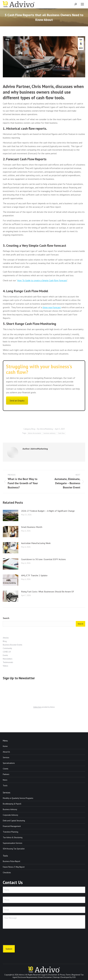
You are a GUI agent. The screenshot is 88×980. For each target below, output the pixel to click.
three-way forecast (52, 307)
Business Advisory (10, 809)
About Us (6, 752)
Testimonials (8, 662)
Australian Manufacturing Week (36, 543)
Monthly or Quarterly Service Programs (18, 798)
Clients (6, 769)
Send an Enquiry (17, 401)
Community (7, 648)
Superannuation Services (13, 843)
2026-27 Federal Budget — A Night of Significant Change (48, 511)
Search (6, 618)
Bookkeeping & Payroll (12, 804)
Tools (5, 786)
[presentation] (24, 936)
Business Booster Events (13, 645)
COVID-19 (7, 652)
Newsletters (8, 659)
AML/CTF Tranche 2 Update (34, 575)
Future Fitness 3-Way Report (14, 867)
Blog (7, 39)
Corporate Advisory (10, 815)
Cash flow (61, 433)
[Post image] (11, 515)
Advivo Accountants (35, 433)
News (5, 780)
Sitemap (56, 977)
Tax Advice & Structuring (13, 837)
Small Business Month (32, 527)
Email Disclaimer (45, 977)
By (45, 429)
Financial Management (12, 826)
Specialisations (9, 763)
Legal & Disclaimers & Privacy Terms (56, 975)
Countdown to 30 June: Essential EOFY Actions (43, 559)
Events (5, 655)
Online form (37, 707)
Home (5, 746)
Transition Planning (10, 832)
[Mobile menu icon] (82, 4)
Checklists (7, 873)
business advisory (50, 433)
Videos (5, 666)
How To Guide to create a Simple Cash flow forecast (42, 280)
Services (6, 757)
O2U (74, 977)
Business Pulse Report (11, 861)
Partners (6, 774)
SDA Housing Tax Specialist (14, 849)
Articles (6, 638)
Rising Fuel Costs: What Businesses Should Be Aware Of (48, 592)
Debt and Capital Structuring (14, 821)
